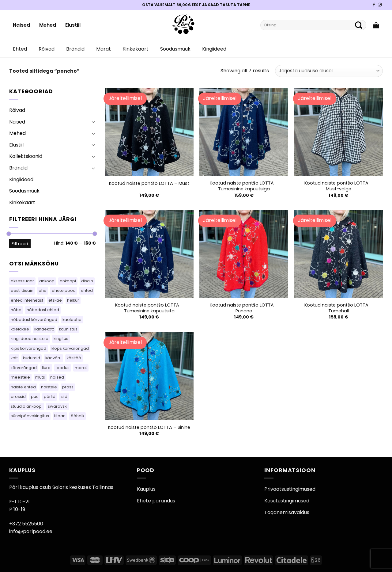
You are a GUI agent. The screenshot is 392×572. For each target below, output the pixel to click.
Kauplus (146, 489)
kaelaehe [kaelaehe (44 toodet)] (72, 320)
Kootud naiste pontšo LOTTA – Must (149, 183)
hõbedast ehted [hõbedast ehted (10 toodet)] (43, 310)
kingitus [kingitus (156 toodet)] (61, 339)
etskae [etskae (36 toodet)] (55, 300)
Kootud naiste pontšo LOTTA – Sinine (149, 427)
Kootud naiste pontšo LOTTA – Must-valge (339, 186)
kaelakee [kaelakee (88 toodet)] (20, 329)
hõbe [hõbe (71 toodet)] (16, 310)
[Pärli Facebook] (374, 5)
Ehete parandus (156, 501)
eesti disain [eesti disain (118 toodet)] (22, 290)
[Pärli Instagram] (380, 5)
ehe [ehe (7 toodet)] (43, 290)
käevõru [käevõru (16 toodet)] (53, 358)
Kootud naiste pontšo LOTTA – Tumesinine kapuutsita (149, 308)
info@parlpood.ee (31, 531)
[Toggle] (93, 122)
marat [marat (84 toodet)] (81, 368)
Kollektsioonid (26, 156)
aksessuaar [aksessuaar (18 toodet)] (22, 281)
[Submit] (359, 25)
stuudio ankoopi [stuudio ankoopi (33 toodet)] (27, 406)
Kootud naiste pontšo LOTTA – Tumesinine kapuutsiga (244, 186)
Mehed (48, 25)
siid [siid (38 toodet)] (64, 397)
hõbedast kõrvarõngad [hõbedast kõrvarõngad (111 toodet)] (34, 320)
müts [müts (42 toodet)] (40, 377)
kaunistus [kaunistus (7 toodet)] (68, 329)
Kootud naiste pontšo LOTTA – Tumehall (339, 308)
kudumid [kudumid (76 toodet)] (32, 358)
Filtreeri (20, 244)
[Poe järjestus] (329, 71)
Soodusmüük (175, 49)
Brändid (75, 49)
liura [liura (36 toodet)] (46, 368)
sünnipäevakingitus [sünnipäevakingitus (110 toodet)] (30, 416)
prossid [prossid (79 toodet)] (18, 397)
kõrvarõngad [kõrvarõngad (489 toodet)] (24, 368)
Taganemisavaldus (287, 512)
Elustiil (73, 25)
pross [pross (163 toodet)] (68, 387)
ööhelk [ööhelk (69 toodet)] (77, 416)
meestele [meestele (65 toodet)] (20, 377)
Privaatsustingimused (290, 489)
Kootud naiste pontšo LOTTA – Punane (244, 308)
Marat (104, 49)
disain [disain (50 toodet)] (87, 281)
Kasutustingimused (287, 501)
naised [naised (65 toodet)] (57, 377)
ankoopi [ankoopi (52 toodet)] (68, 281)
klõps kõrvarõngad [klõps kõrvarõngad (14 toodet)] (70, 348)
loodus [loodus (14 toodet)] (63, 368)
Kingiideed (214, 49)
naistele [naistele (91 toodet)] (49, 387)
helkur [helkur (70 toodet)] (73, 300)
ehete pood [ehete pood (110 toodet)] (64, 290)
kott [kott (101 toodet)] (14, 358)
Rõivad (47, 49)
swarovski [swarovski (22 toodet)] (58, 406)
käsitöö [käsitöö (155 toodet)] (74, 358)
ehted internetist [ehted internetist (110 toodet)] (27, 300)
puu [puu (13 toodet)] (35, 397)
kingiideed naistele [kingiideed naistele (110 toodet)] (30, 339)
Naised (21, 25)
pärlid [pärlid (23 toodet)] (50, 397)
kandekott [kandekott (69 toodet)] (44, 329)
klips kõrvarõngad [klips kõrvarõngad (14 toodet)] (28, 348)
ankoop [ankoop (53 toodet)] (47, 281)
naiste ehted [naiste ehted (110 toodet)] (23, 387)
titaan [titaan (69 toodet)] (60, 416)
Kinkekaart (136, 49)
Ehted (20, 49)
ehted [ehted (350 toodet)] (87, 290)
